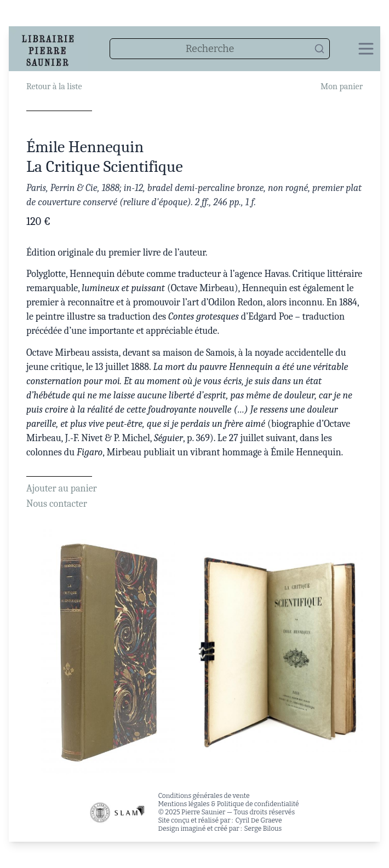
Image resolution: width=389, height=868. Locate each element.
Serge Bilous (263, 829)
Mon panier (342, 86)
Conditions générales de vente (204, 796)
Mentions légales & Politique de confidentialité (228, 804)
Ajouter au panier (62, 488)
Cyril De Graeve (258, 820)
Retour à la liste (54, 86)
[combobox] (220, 49)
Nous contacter (57, 504)
